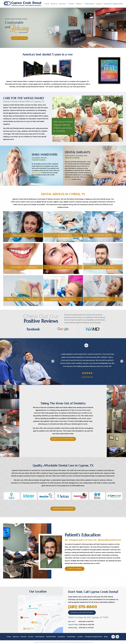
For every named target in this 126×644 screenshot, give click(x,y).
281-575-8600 (36, 173)
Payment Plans (51, 637)
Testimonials (89, 4)
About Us (54, 4)
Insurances (61, 637)
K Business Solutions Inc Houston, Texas (81, 642)
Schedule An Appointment (113, 4)
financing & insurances (63, 509)
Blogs (106, 637)
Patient (79, 4)
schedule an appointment (19, 38)
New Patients (40, 637)
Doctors (71, 4)
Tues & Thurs (73, 625)
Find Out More (75, 569)
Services (62, 4)
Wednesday (73, 628)
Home (47, 4)
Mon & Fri (72, 622)
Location (99, 4)
